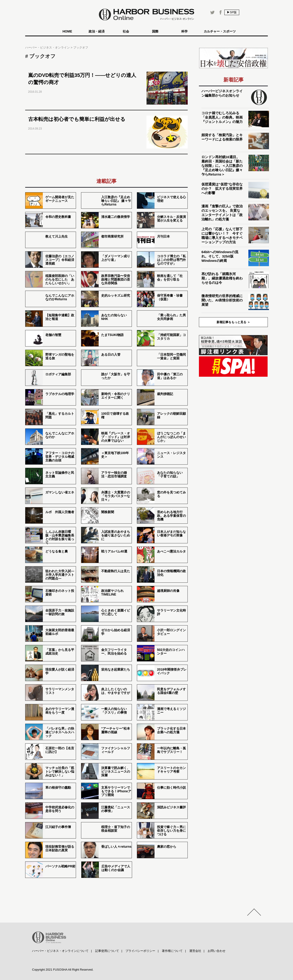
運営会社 (195, 951)
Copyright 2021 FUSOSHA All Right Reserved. (63, 970)
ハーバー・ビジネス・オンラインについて (60, 951)
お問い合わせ (217, 951)
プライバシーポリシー (140, 951)
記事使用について (107, 951)
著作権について (172, 951)
